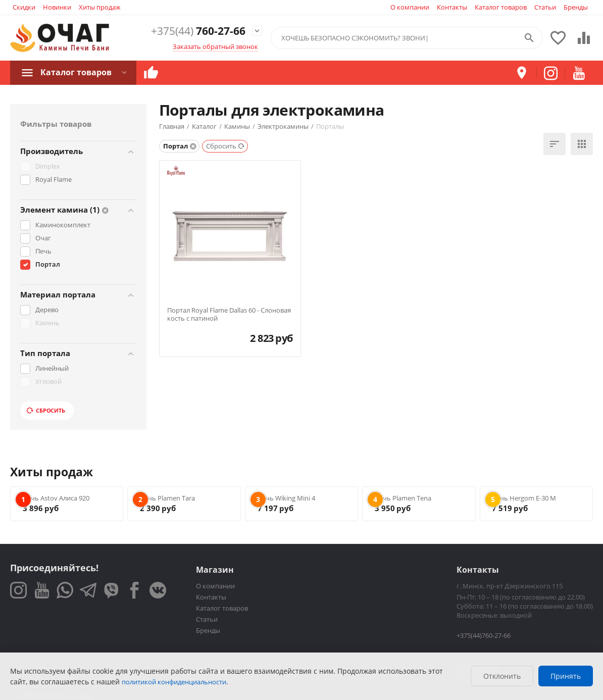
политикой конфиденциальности (174, 682)
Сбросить (46, 410)
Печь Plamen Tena (403, 498)
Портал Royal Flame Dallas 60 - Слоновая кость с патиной (229, 314)
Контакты (452, 7)
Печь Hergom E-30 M (524, 498)
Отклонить (502, 676)
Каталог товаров (501, 7)
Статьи (545, 7)
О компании (410, 7)
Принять (566, 676)
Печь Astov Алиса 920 (56, 498)
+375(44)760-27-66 (484, 635)
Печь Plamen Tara (167, 498)
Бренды (576, 7)
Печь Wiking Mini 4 (286, 498)
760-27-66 (198, 31)
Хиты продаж (100, 7)
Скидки (24, 7)
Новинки (57, 7)
